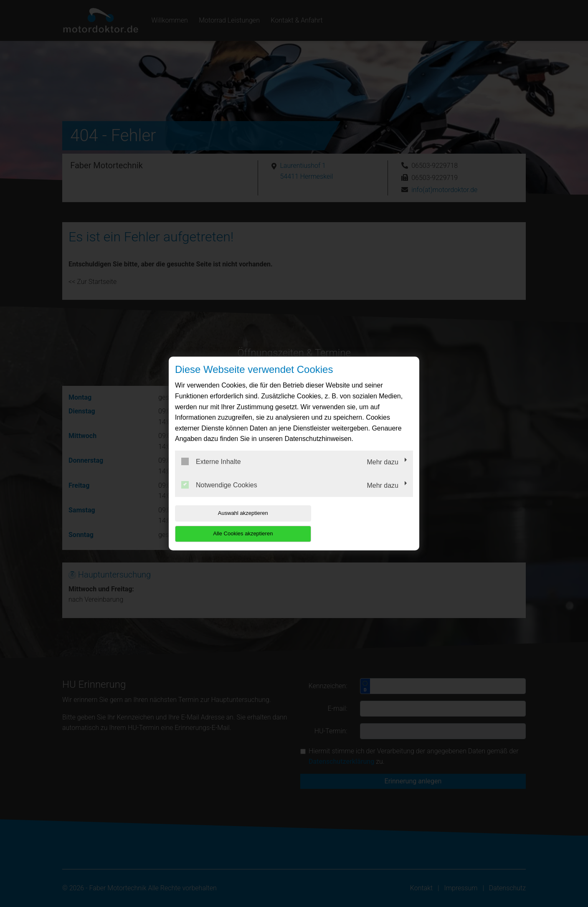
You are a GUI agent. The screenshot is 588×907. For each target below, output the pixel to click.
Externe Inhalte (211, 472)
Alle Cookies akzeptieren (359, 523)
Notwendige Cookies (219, 495)
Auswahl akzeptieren (228, 523)
